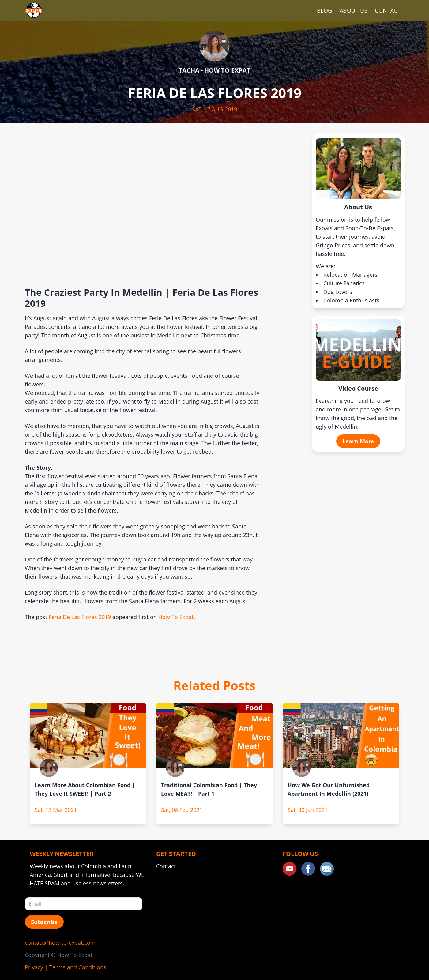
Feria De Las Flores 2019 (80, 617)
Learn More (358, 441)
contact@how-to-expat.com (60, 943)
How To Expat (176, 617)
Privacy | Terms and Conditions (66, 967)
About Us (354, 10)
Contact (388, 10)
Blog (325, 10)
